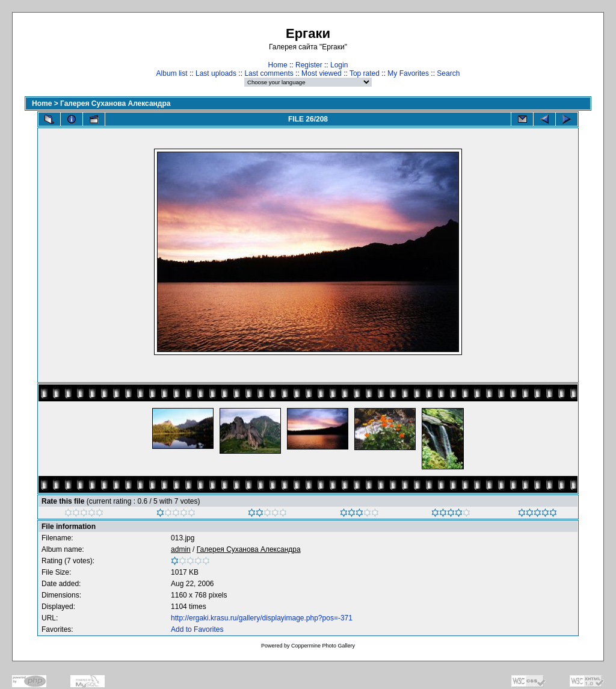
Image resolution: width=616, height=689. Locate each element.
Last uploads (216, 73)
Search (448, 73)
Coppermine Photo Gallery (323, 646)
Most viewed (322, 73)
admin (181, 549)
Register (309, 65)
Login (339, 65)
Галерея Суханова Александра (115, 104)
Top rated (365, 73)
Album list (172, 73)
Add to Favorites (197, 629)
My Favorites (408, 73)
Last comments (269, 73)
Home (278, 65)
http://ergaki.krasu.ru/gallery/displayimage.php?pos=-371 (262, 618)
